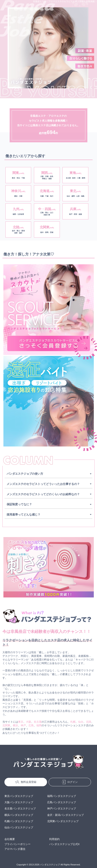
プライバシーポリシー (17, 844)
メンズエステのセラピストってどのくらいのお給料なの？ (43, 494)
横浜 (15, 725)
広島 (31, 725)
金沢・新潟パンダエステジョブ (65, 815)
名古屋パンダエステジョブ (20, 809)
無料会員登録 (26, 782)
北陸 (89, 722)
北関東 (6, 725)
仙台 (81, 722)
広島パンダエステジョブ (62, 802)
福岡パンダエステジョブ (62, 796)
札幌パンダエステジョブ (19, 821)
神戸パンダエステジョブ (62, 809)
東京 (21, 722)
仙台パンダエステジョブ (19, 827)
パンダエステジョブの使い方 (25, 474)
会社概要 (10, 839)
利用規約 (54, 839)
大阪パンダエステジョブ (19, 802)
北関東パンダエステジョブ (63, 821)
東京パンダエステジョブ (19, 796)
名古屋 (38, 722)
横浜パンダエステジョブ (19, 815)
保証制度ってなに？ (19, 504)
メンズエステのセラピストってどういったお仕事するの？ (43, 484)
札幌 (73, 722)
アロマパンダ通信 (15, 849)
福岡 (39, 725)
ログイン (70, 782)
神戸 (23, 725)
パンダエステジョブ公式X (64, 844)
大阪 (29, 722)
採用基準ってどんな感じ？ (23, 515)
